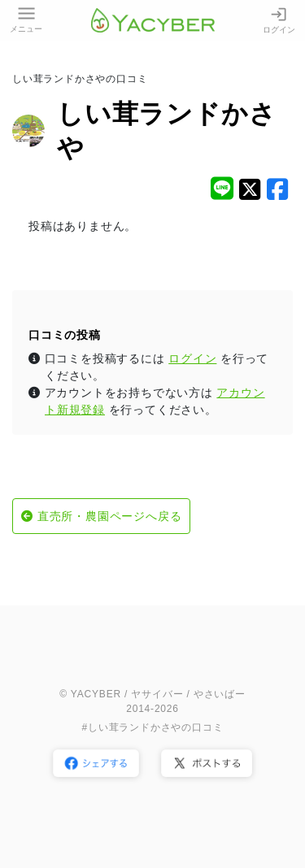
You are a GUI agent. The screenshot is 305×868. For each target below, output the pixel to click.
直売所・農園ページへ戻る (110, 516)
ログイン (279, 20)
